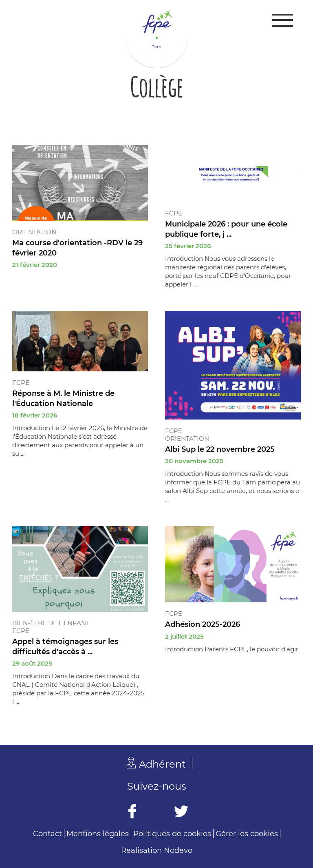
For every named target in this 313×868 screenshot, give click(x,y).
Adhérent (162, 764)
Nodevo (178, 850)
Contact (47, 834)
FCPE (174, 213)
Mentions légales (98, 834)
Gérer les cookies (247, 834)
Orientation (34, 232)
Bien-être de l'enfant (51, 623)
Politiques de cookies (172, 834)
